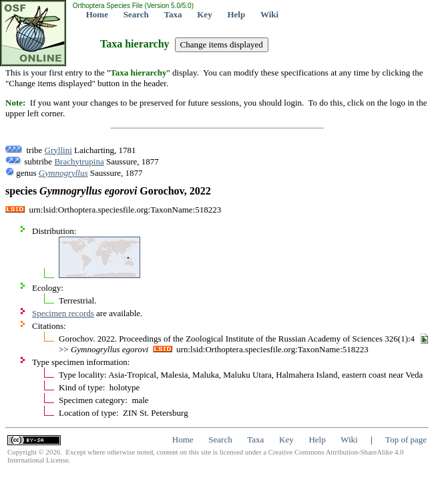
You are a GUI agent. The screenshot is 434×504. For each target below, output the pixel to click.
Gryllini (58, 150)
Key (204, 14)
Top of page (406, 439)
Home (97, 14)
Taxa (173, 14)
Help (236, 14)
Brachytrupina (79, 161)
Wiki (269, 14)
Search (136, 14)
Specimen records (63, 313)
